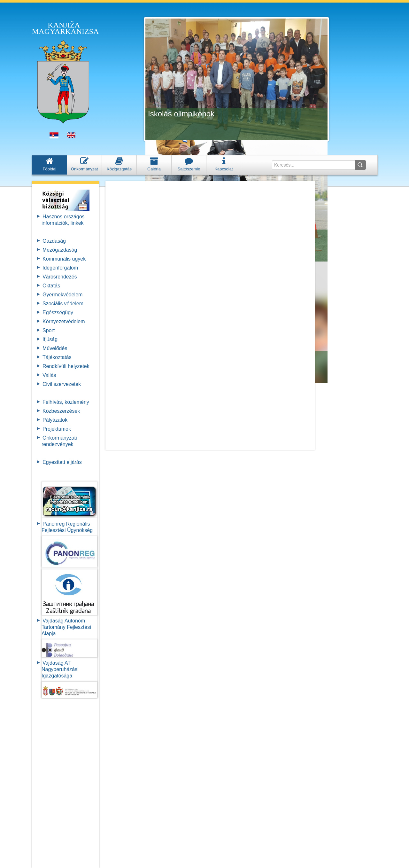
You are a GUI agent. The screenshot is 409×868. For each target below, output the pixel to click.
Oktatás (51, 286)
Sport (49, 330)
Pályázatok (55, 420)
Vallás (49, 375)
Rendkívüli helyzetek (66, 366)
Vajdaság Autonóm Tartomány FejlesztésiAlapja (66, 627)
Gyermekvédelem (62, 295)
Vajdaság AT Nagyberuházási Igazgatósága (60, 669)
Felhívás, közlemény (66, 402)
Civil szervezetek (62, 384)
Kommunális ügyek (64, 259)
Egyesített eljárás (62, 462)
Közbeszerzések (61, 411)
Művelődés (55, 348)
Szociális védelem (63, 304)
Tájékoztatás (57, 357)
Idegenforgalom (60, 268)
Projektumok (57, 429)
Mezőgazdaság (60, 250)
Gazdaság (54, 241)
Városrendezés (60, 277)
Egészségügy (58, 313)
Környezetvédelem (64, 321)
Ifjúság (50, 339)
